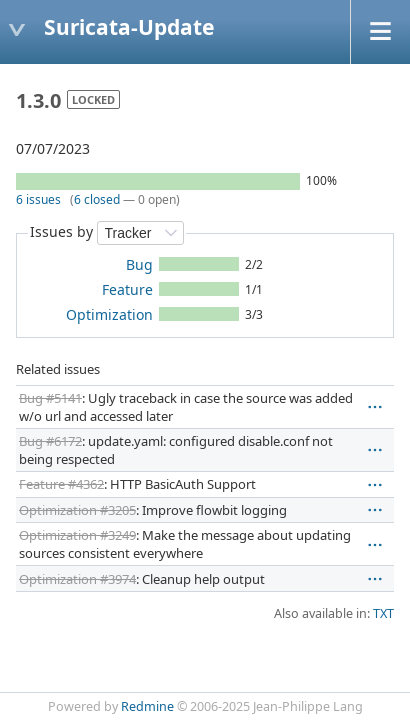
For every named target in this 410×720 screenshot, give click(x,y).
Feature (127, 289)
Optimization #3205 (77, 510)
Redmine (147, 706)
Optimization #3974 (77, 579)
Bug (139, 264)
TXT (383, 613)
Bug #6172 (50, 441)
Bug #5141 (50, 398)
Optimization (109, 314)
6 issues (38, 199)
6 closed (97, 199)
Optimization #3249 (77, 535)
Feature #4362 (61, 484)
